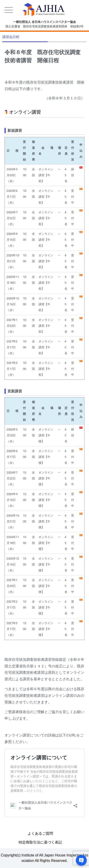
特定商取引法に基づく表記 (40, 842)
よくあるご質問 (40, 833)
